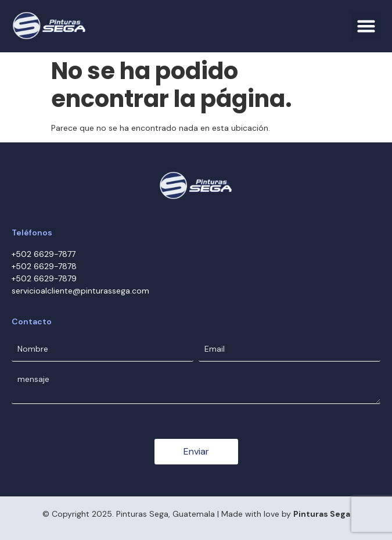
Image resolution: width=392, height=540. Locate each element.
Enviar (196, 451)
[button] (366, 26)
